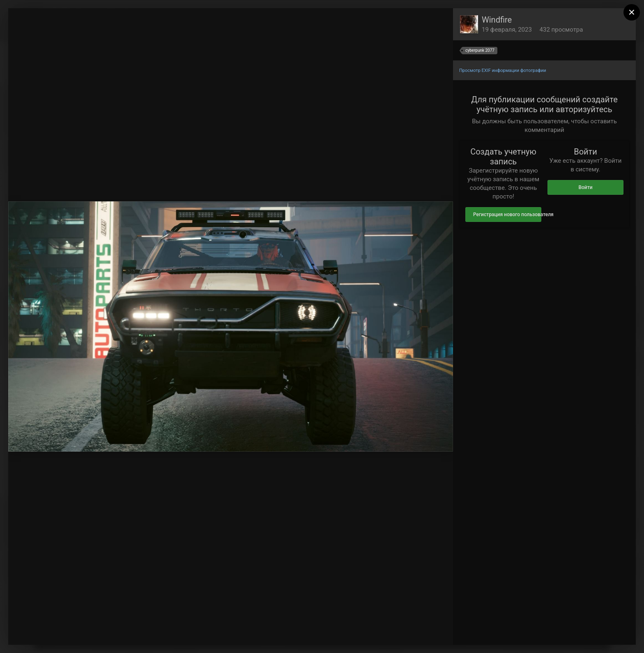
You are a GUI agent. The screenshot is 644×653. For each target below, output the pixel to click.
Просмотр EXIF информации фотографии (503, 70)
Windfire (497, 20)
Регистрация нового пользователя (507, 215)
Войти (585, 187)
